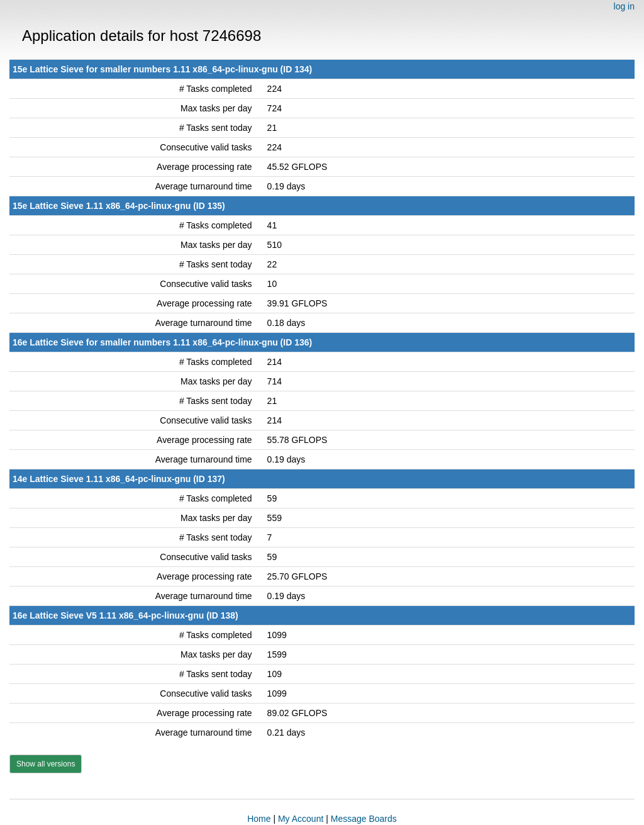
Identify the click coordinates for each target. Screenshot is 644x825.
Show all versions (46, 764)
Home (259, 819)
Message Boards (364, 819)
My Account (301, 819)
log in (624, 6)
